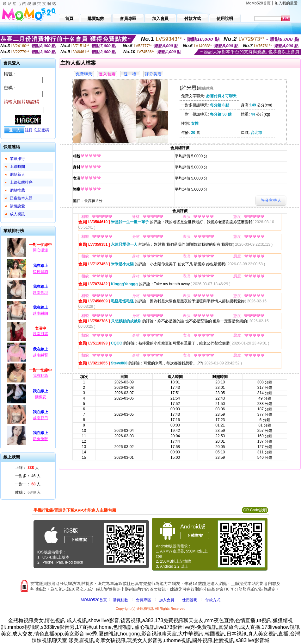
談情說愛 (17, 206)
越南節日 (40, 418)
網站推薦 (17, 190)
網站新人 (17, 174)
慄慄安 (40, 397)
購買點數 (120, 600)
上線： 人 (27, 468)
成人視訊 (17, 214)
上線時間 (17, 167)
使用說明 (190, 600)
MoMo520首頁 (258, 3)
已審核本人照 (21, 198)
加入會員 (167, 600)
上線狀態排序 (21, 182)
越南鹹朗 (40, 313)
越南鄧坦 (40, 293)
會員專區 (144, 600)
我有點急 (40, 376)
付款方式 (213, 600)
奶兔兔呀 (40, 439)
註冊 (29, 130)
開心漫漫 (40, 250)
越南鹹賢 (40, 355)
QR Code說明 (255, 510)
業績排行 (17, 159)
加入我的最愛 (286, 3)
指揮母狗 (40, 272)
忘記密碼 (41, 130)
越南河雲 (40, 334)
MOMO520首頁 (94, 600)
